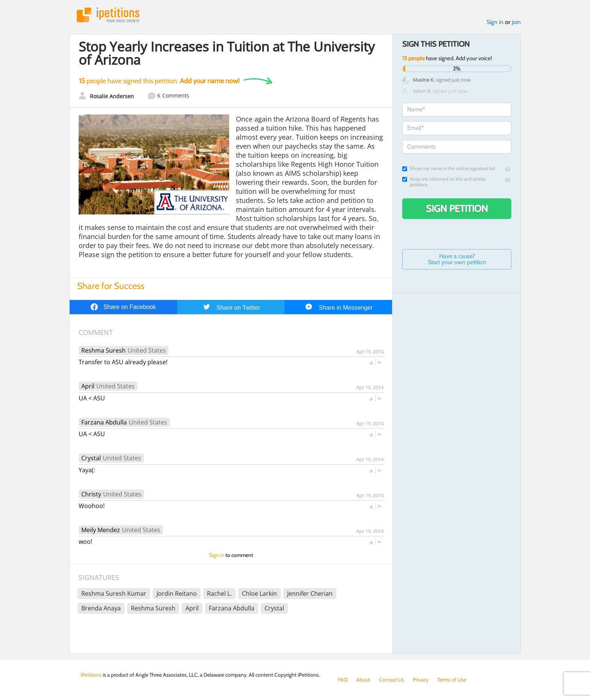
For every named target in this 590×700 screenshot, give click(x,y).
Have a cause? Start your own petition (457, 259)
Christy (91, 494)
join (516, 22)
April (88, 386)
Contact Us (392, 680)
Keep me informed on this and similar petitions (444, 182)
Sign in (495, 22)
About (363, 680)
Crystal (91, 458)
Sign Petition (457, 208)
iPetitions (108, 15)
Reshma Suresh (103, 350)
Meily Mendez (101, 530)
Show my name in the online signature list (449, 168)
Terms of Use (452, 680)
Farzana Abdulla (104, 422)
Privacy (421, 680)
